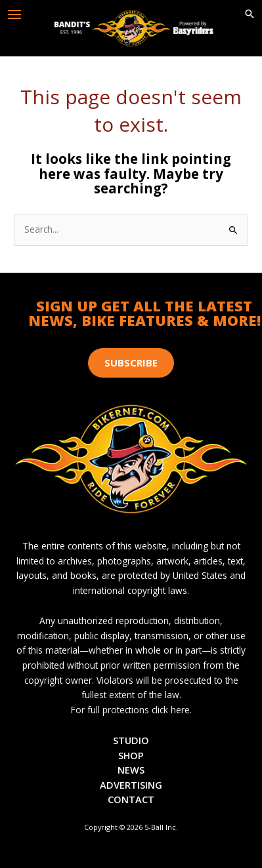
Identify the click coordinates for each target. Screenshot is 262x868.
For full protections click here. (131, 710)
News (131, 770)
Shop (131, 755)
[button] (250, 14)
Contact (131, 799)
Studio (131, 740)
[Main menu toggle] (15, 15)
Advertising (131, 785)
